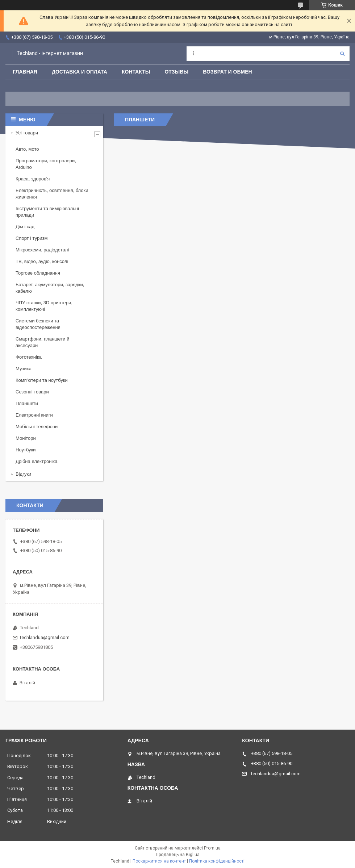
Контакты (136, 72)
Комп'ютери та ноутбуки (42, 380)
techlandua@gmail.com (45, 637)
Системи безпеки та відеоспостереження (38, 324)
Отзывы (176, 72)
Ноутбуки (26, 450)
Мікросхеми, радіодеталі (42, 250)
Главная (25, 72)
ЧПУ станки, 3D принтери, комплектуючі (44, 306)
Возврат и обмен (227, 72)
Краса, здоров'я (33, 179)
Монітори (26, 438)
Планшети (27, 403)
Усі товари (27, 133)
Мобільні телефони (37, 427)
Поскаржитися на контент (159, 861)
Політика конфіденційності (217, 861)
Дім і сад (25, 227)
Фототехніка (29, 357)
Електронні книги (34, 415)
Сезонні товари (32, 392)
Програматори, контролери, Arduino (46, 164)
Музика (24, 369)
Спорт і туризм (32, 238)
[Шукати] (342, 54)
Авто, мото (27, 149)
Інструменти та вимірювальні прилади (47, 212)
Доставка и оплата (80, 72)
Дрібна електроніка (37, 461)
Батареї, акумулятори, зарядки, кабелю (50, 288)
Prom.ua (212, 848)
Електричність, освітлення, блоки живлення (52, 194)
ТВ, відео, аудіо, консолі (42, 261)
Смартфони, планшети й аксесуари (42, 342)
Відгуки (23, 474)
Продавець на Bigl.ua (178, 855)
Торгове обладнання (38, 273)
